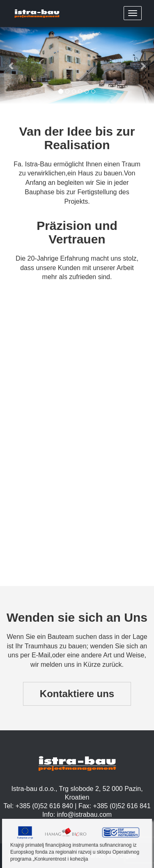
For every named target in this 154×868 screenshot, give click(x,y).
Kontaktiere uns (77, 694)
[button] (11, 66)
